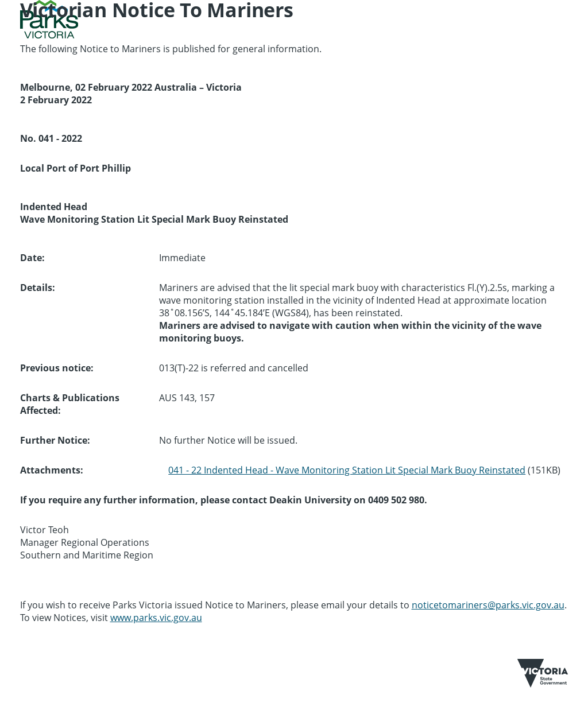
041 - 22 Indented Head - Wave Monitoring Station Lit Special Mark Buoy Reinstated (347, 470)
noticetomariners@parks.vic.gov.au (488, 605)
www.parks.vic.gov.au (156, 618)
